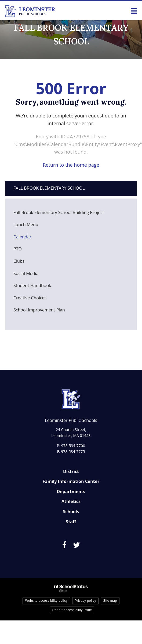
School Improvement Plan (39, 310)
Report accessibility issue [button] (72, 610)
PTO (26, 250)
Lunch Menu (34, 226)
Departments (71, 491)
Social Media (26, 273)
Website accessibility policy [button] (46, 601)
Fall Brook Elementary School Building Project (59, 212)
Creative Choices (30, 298)
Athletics (71, 501)
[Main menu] (134, 11)
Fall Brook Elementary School (49, 188)
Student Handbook (41, 287)
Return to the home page (71, 165)
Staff (71, 522)
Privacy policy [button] (85, 601)
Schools (71, 512)
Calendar (22, 237)
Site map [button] (110, 601)
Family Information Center (71, 481)
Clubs (19, 261)
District (71, 471)
